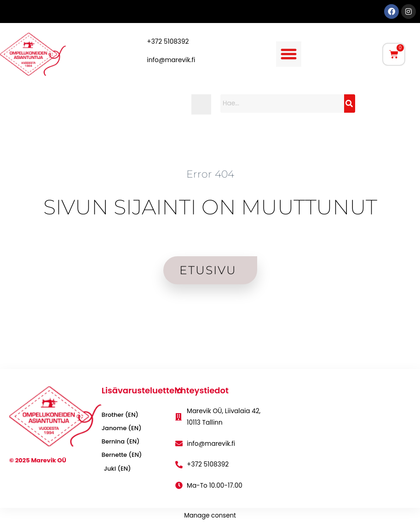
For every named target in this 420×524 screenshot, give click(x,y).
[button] (289, 54)
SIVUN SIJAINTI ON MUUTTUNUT (210, 207)
